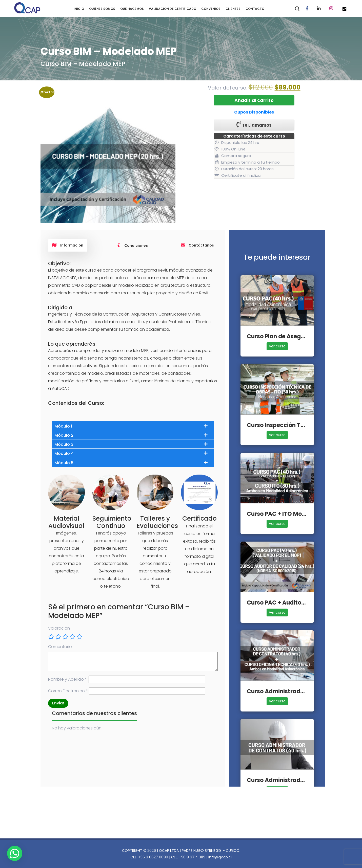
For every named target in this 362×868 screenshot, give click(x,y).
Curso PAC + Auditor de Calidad (291, 603)
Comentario (60, 647)
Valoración (59, 628)
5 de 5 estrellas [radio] (79, 637)
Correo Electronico (68, 691)
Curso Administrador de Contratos (296, 780)
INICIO (79, 9)
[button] (16, 853)
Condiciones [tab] (132, 246)
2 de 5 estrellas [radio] (58, 637)
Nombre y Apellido (67, 679)
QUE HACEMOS (132, 9)
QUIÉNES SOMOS (102, 9)
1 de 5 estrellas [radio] (51, 637)
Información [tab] (68, 245)
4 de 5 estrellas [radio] (72, 637)
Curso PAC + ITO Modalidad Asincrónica (303, 514)
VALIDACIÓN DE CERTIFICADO (173, 9)
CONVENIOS (211, 9)
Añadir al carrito (254, 100)
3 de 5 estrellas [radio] (65, 637)
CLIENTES (233, 9)
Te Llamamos (254, 125)
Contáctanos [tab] (197, 245)
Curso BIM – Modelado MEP (83, 64)
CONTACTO (255, 9)
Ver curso (277, 346)
